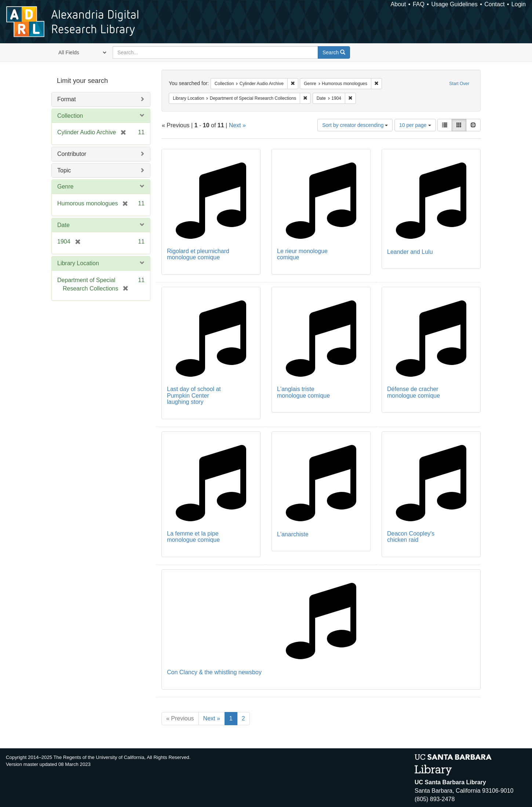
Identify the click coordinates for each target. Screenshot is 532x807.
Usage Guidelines (454, 4)
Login (519, 4)
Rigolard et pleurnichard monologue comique (198, 254)
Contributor (72, 154)
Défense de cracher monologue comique (413, 392)
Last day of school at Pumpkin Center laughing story (194, 395)
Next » (237, 125)
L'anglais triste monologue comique (303, 392)
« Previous (180, 718)
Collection (70, 116)
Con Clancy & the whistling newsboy (214, 672)
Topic (64, 170)
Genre (65, 187)
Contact (494, 4)
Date (63, 225)
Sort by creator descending (355, 125)
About (398, 4)
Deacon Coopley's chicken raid (411, 537)
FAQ (419, 4)
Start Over (459, 84)
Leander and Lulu (410, 252)
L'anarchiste (293, 534)
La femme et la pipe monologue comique (193, 537)
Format (67, 99)
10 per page (415, 125)
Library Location (78, 263)
